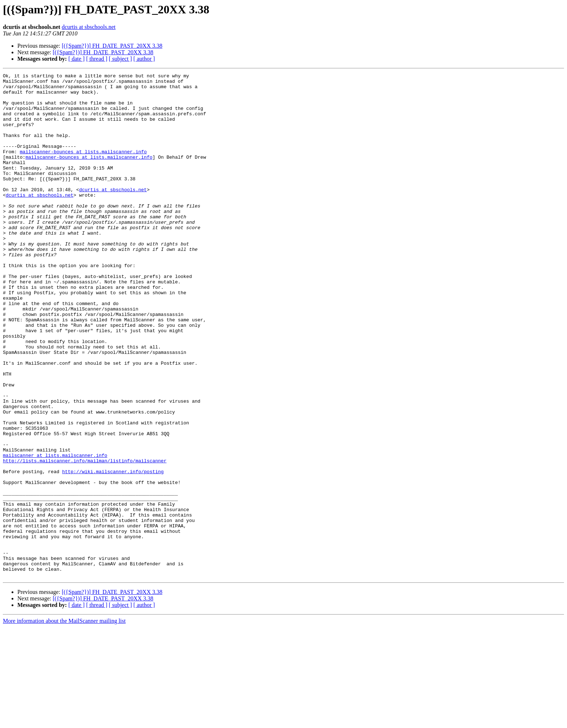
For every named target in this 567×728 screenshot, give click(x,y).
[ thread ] (97, 59)
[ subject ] (120, 59)
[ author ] (144, 59)
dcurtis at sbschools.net (89, 27)
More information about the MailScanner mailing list (64, 722)
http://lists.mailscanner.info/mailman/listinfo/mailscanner (85, 539)
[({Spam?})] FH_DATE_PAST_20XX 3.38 (112, 46)
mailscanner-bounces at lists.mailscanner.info (83, 168)
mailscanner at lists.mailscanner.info (55, 532)
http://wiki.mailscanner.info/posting (113, 552)
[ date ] (76, 59)
